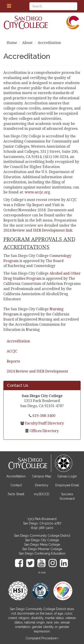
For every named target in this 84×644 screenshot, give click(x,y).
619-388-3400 (43, 416)
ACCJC (12, 351)
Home (12, 43)
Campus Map (42, 476)
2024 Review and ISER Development (37, 371)
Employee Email (67, 485)
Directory (42, 485)
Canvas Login (67, 476)
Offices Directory (44, 431)
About (27, 43)
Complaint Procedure (42, 638)
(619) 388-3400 (42, 528)
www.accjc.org (37, 192)
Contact (16, 485)
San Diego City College (42, 540)
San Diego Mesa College (42, 545)
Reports (13, 361)
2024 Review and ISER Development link (38, 230)
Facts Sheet (16, 494)
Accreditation (18, 341)
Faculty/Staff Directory (44, 423)
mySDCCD (42, 494)
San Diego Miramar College (42, 549)
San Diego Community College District (42, 536)
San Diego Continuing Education (42, 553)
